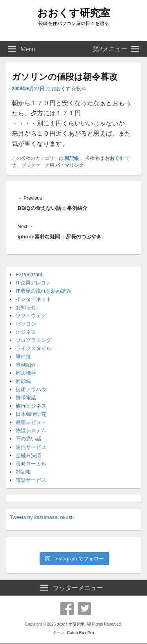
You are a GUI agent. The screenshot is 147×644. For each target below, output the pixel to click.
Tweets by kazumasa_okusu (42, 517)
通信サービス (31, 447)
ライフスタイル (34, 348)
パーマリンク (69, 165)
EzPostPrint (29, 275)
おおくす (61, 89)
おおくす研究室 (74, 13)
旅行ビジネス (31, 406)
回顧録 (23, 381)
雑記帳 (72, 158)
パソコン (26, 324)
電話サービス (31, 480)
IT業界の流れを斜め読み (44, 291)
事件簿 (23, 357)
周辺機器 (26, 373)
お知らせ (26, 307)
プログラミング (34, 340)
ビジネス (26, 332)
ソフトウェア (31, 316)
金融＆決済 (28, 455)
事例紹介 (26, 365)
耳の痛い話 (28, 439)
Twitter (84, 608)
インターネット (34, 299)
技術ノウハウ (31, 389)
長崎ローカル (31, 464)
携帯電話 (26, 398)
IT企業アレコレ (33, 283)
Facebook (67, 608)
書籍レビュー (31, 422)
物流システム (31, 430)
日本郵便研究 (31, 414)
